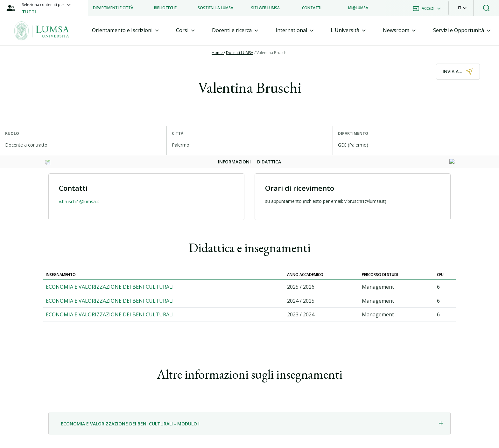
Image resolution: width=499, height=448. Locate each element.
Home (218, 53)
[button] (462, 8)
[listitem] (113, 8)
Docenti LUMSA (240, 53)
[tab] (125, 30)
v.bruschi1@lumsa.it (79, 201)
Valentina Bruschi (272, 53)
